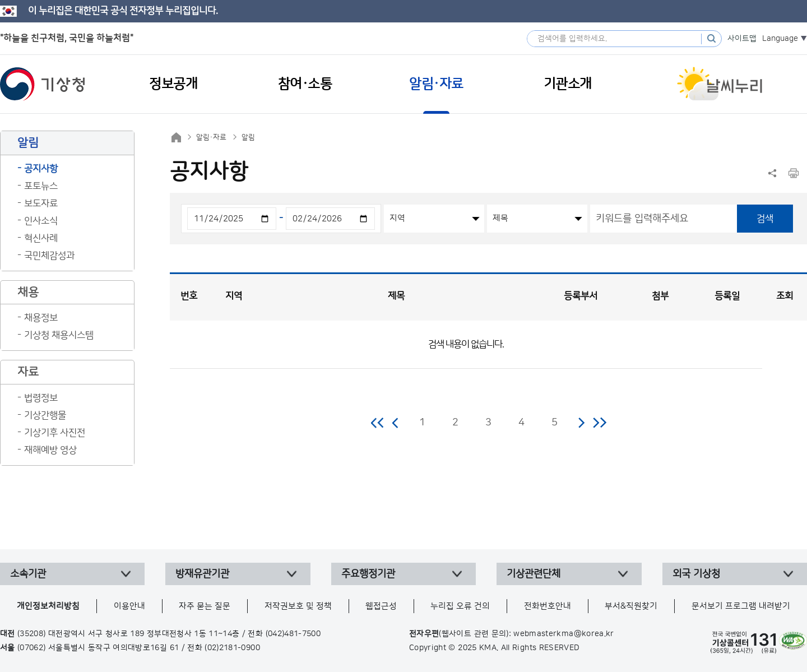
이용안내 (129, 606)
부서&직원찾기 (631, 606)
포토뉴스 (41, 186)
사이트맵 (742, 39)
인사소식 (41, 221)
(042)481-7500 (293, 634)
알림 (248, 137)
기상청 (43, 84)
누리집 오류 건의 (460, 606)
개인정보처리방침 (48, 606)
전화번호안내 (548, 606)
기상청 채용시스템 (59, 335)
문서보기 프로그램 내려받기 (741, 606)
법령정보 (41, 398)
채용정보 (41, 318)
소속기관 (28, 574)
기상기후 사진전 (55, 433)
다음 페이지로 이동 (581, 423)
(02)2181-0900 (232, 648)
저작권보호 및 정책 (298, 606)
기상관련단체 (534, 574)
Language (780, 39)
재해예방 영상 (50, 450)
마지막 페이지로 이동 (599, 423)
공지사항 (41, 169)
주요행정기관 (368, 574)
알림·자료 (211, 137)
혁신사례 (41, 238)
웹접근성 (381, 606)
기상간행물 (45, 415)
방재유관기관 (202, 574)
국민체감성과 (49, 256)
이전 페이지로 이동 (396, 423)
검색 (765, 219)
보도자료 (41, 203)
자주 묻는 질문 (205, 606)
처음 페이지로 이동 (378, 423)
